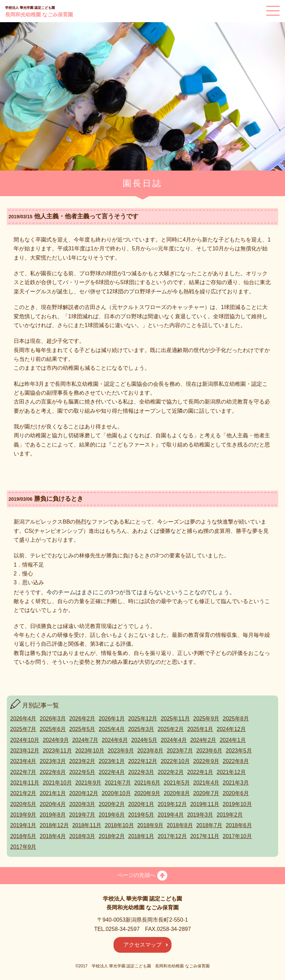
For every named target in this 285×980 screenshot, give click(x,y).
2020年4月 (53, 804)
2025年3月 (141, 729)
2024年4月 (174, 740)
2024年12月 (231, 729)
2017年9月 (23, 847)
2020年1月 (141, 804)
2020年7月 (206, 793)
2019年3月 (200, 815)
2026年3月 (53, 719)
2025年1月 (200, 729)
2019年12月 (172, 804)
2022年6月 (53, 772)
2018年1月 (141, 836)
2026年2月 (82, 719)
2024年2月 (203, 740)
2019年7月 (82, 815)
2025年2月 (171, 729)
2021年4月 (206, 783)
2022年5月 (82, 772)
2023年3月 (53, 761)
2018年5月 (23, 836)
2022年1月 (200, 772)
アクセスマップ (142, 945)
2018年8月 (180, 825)
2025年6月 (53, 729)
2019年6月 (112, 815)
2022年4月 (112, 772)
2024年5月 (144, 740)
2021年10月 (57, 783)
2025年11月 (175, 719)
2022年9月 (206, 761)
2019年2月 (230, 815)
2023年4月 (23, 761)
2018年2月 (112, 836)
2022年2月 (171, 772)
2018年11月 (87, 825)
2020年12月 (84, 793)
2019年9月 (23, 815)
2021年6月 (147, 783)
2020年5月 (23, 804)
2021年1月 (53, 793)
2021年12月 (231, 772)
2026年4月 (23, 719)
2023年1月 (112, 761)
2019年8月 (53, 815)
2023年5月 (239, 751)
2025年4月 (112, 729)
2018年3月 (82, 836)
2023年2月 (82, 761)
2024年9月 (56, 740)
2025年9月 (206, 719)
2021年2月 (23, 793)
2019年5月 (141, 815)
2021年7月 (118, 783)
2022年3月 (141, 772)
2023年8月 (151, 751)
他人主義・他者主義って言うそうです (86, 216)
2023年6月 (209, 751)
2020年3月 (82, 804)
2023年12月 (25, 751)
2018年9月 (151, 825)
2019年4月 (171, 815)
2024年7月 (85, 740)
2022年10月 (175, 761)
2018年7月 (209, 825)
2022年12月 (143, 761)
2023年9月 (121, 751)
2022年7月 (23, 772)
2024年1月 (233, 740)
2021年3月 (236, 783)
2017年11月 (205, 836)
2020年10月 (116, 793)
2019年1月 (23, 825)
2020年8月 (177, 793)
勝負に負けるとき (59, 499)
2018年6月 (239, 825)
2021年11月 (25, 783)
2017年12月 (172, 836)
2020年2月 (112, 804)
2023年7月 (180, 751)
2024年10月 (25, 740)
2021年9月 (88, 783)
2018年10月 (119, 825)
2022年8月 (236, 761)
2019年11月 (205, 804)
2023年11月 (57, 751)
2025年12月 (143, 719)
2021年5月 (177, 783)
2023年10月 (90, 751)
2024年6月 (115, 740)
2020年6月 (236, 793)
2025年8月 (236, 719)
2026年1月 (112, 719)
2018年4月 (53, 836)
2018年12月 (54, 825)
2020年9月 (147, 793)
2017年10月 (237, 836)
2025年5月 (82, 729)
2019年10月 (237, 804)
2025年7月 (23, 729)
